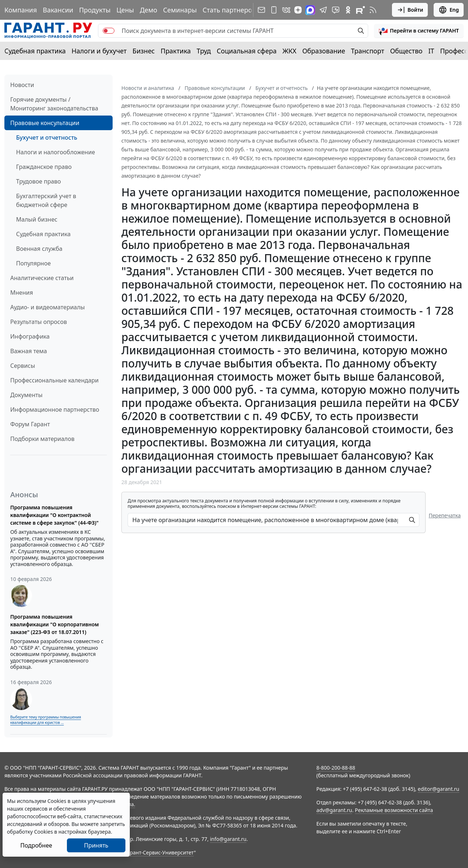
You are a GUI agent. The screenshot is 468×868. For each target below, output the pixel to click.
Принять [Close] (96, 845)
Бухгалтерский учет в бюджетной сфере (46, 200)
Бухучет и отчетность (47, 137)
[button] (419, 31)
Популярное (33, 263)
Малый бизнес (37, 219)
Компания (21, 10)
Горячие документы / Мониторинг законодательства (54, 104)
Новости (22, 85)
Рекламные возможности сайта (394, 810)
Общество (406, 51)
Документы (26, 395)
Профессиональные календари (54, 380)
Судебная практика (35, 51)
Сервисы (23, 366)
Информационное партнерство (55, 410)
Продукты (95, 10)
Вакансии (58, 10)
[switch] (109, 31)
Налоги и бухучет (99, 51)
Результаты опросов (39, 322)
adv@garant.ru (334, 810)
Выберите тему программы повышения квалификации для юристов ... (46, 720)
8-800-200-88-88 (336, 768)
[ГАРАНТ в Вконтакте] (286, 10)
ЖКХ (290, 51)
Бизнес (144, 51)
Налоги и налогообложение (56, 152)
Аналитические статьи (42, 278)
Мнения (22, 293)
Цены (125, 10)
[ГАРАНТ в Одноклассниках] (348, 10)
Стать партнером (230, 10)
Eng (449, 10)
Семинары (180, 10)
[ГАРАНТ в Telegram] (323, 10)
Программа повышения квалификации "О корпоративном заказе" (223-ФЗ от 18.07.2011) (54, 624)
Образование (324, 51)
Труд (204, 51)
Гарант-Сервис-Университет (159, 852)
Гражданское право (44, 167)
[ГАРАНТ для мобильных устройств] (274, 10)
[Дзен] (298, 10)
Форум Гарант (30, 424)
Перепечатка (445, 515)
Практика (175, 51)
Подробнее (36, 845)
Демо (148, 10)
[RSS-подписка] (373, 10)
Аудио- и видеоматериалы (48, 307)
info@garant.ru (228, 839)
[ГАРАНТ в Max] (310, 10)
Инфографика (30, 336)
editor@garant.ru (439, 789)
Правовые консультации (45, 123)
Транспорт (368, 51)
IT (431, 51)
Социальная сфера (247, 51)
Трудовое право (39, 181)
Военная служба (39, 249)
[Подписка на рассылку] (261, 10)
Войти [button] (410, 10)
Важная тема (29, 351)
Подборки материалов (42, 439)
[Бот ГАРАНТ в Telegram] (336, 10)
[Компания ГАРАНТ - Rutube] (361, 10)
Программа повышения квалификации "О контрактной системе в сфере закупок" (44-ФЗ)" (54, 515)
